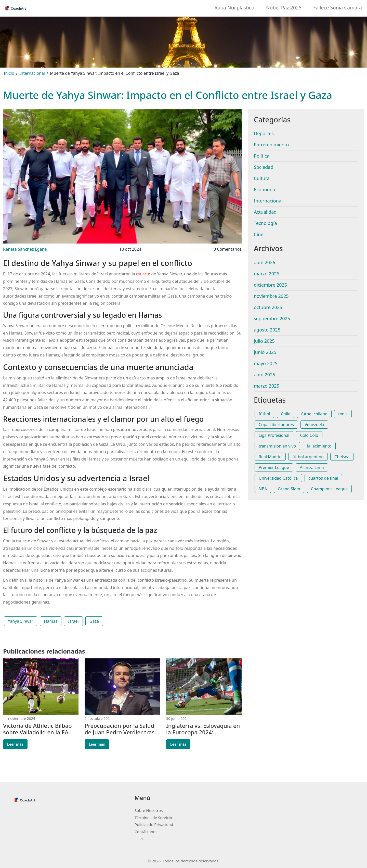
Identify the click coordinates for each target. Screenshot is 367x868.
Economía (264, 189)
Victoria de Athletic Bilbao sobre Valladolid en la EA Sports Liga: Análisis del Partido (37, 729)
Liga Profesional (274, 435)
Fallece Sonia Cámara (338, 8)
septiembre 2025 (272, 318)
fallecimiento (319, 446)
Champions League (329, 489)
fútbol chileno (314, 414)
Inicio (9, 73)
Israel (73, 621)
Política (262, 156)
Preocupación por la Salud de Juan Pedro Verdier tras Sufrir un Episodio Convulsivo (120, 729)
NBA (263, 489)
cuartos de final (323, 478)
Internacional (32, 73)
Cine (259, 234)
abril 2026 (265, 262)
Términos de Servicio (153, 818)
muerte (143, 274)
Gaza (94, 621)
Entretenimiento (271, 145)
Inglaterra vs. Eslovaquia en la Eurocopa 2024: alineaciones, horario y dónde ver (203, 729)
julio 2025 (264, 341)
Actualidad (265, 212)
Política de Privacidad (154, 824)
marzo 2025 (267, 386)
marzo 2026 (267, 274)
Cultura (262, 178)
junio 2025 (265, 352)
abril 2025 (265, 375)
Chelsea (342, 457)
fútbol (264, 414)
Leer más (15, 744)
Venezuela (314, 425)
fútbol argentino (308, 457)
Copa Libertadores (276, 425)
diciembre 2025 (270, 285)
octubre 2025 (268, 307)
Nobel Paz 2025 (284, 8)
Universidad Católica (278, 478)
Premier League (274, 467)
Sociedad (264, 167)
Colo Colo (309, 435)
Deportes (264, 133)
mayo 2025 (266, 363)
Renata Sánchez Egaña (25, 249)
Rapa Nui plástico (234, 8)
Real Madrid (270, 457)
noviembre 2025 (271, 296)
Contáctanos (146, 832)
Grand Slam (289, 489)
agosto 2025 (267, 330)
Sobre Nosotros (149, 810)
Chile (286, 414)
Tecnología (265, 223)
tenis (343, 414)
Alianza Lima (312, 467)
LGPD (140, 839)
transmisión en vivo (277, 446)
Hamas (51, 621)
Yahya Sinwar (21, 621)
